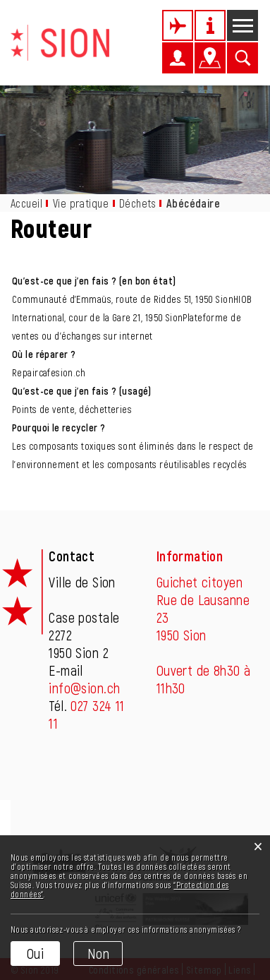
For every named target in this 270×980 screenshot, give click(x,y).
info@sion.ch (84, 688)
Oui (35, 953)
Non (98, 953)
